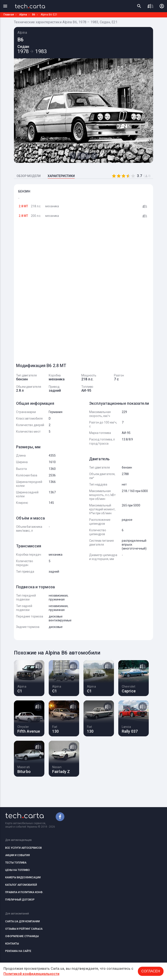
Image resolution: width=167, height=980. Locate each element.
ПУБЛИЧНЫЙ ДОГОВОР (20, 900)
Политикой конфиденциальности (31, 974)
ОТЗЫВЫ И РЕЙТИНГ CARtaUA (24, 929)
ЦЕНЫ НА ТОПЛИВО (18, 870)
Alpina (23, 15)
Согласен (151, 971)
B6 (34, 15)
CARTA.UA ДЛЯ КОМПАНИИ (23, 921)
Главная (9, 15)
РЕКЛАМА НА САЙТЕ (18, 951)
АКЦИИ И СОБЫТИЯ (18, 855)
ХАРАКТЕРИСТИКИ (61, 176)
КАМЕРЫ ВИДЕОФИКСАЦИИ (23, 877)
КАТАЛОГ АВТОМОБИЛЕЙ (21, 885)
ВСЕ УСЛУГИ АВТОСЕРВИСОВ (23, 848)
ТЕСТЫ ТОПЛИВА (16, 863)
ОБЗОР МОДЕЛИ (29, 176)
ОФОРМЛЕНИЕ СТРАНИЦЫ (22, 936)
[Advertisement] (49, 293)
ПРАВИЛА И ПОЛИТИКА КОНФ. (24, 892)
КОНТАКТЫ (12, 944)
